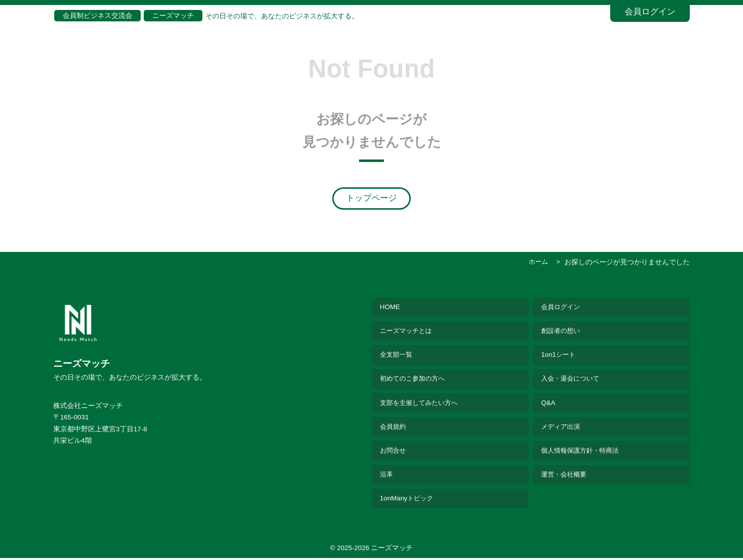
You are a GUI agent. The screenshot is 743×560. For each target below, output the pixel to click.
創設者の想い (562, 331)
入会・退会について (572, 380)
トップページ (371, 198)
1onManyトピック (408, 501)
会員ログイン (650, 12)
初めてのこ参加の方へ (415, 380)
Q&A (548, 404)
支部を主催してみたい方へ (422, 404)
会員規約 (394, 428)
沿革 (387, 476)
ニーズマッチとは (408, 331)
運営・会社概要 (565, 476)
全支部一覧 (397, 356)
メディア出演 (562, 428)
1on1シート (559, 356)
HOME (390, 307)
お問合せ (394, 452)
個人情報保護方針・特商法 (583, 452)
